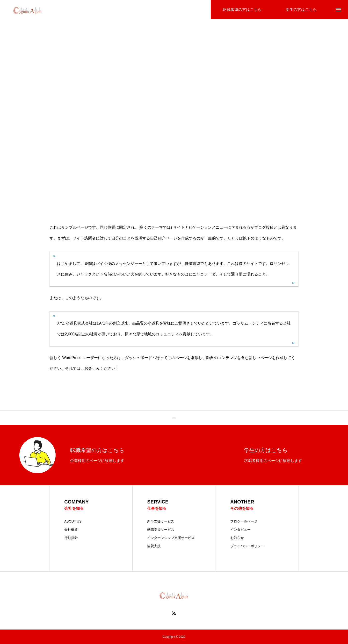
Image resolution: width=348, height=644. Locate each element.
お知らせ (237, 538)
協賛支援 (154, 546)
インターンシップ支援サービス (171, 538)
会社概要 (71, 530)
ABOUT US (73, 521)
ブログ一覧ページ (244, 521)
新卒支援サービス (161, 521)
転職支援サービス (161, 530)
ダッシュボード (138, 358)
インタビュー (240, 530)
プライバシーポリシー (247, 546)
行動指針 (71, 538)
